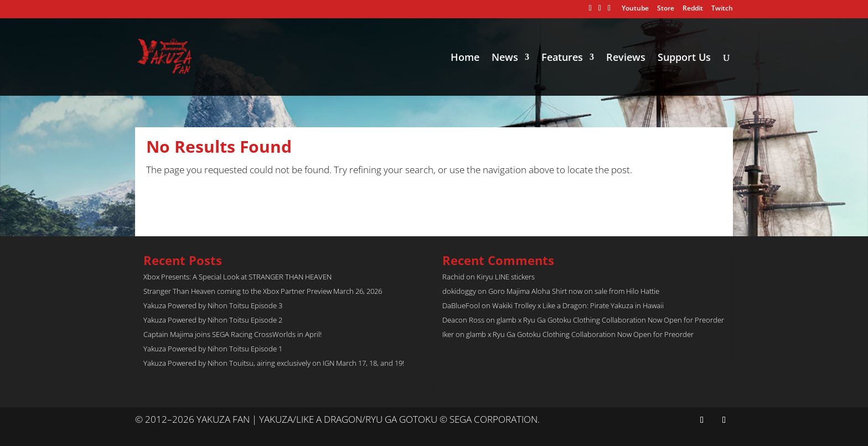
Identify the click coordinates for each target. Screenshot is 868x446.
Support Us (684, 58)
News (505, 58)
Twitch (722, 9)
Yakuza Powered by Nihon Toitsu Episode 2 (213, 320)
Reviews (626, 58)
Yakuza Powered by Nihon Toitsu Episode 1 (213, 349)
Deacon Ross (463, 320)
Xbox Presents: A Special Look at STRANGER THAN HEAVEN (237, 277)
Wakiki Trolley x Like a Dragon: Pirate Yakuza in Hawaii (578, 305)
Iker (448, 334)
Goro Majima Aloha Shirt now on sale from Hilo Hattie (574, 291)
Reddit (693, 9)
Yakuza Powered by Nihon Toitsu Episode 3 (213, 305)
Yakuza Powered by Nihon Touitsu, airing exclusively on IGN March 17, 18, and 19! (274, 363)
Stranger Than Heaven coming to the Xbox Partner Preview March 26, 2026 (263, 291)
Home (465, 58)
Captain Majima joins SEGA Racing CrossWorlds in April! (232, 334)
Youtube (635, 9)
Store (666, 9)
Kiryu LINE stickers (506, 277)
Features (562, 58)
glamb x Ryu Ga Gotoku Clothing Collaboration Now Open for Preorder (610, 320)
